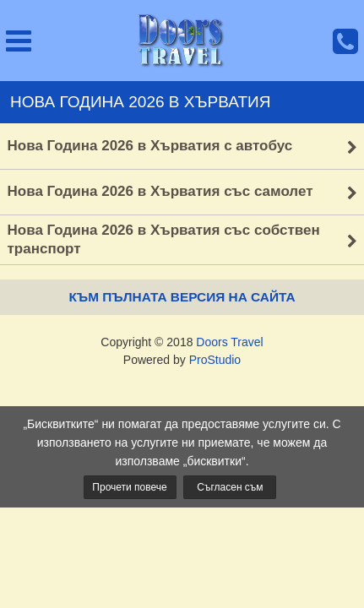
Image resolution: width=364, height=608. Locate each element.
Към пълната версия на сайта (182, 297)
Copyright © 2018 (182, 342)
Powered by (182, 360)
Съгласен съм (230, 487)
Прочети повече (129, 487)
